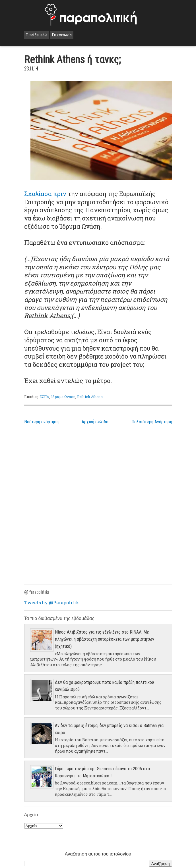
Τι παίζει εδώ (37, 35)
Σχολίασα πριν (45, 194)
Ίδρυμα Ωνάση (63, 397)
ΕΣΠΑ (44, 397)
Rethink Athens (90, 397)
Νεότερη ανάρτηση (41, 422)
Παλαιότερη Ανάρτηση (152, 422)
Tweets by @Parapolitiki (52, 602)
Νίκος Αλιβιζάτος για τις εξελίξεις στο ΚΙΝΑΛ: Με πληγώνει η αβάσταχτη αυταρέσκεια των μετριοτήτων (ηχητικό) (105, 639)
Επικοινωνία (62, 35)
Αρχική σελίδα (95, 422)
